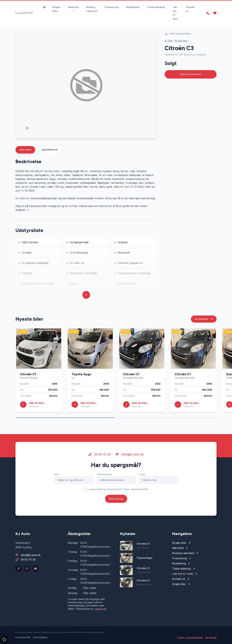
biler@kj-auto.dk (130, 455)
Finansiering (112, 7)
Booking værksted (91, 9)
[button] (144, 131)
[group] (86, 85)
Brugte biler (56, 9)
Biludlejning (133, 7)
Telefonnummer (104, 475)
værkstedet (101, 609)
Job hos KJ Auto (176, 13)
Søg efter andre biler (191, 74)
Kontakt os (190, 9)
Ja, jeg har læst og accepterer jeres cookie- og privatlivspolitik (118, 489)
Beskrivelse (25, 150)
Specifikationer (50, 150)
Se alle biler (204, 319)
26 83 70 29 (100, 455)
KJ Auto (169, 41)
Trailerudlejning (156, 7)
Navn (57, 475)
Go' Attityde (211, 637)
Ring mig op (116, 499)
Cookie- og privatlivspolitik (190, 637)
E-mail (142, 475)
